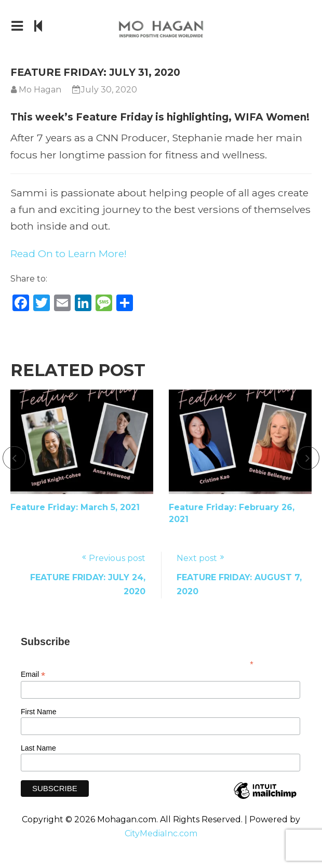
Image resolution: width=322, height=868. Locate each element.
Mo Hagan (40, 90)
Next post (197, 558)
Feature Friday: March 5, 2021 (75, 507)
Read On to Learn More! (69, 253)
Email (33, 675)
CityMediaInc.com (161, 833)
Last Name (38, 748)
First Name (38, 712)
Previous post (117, 558)
